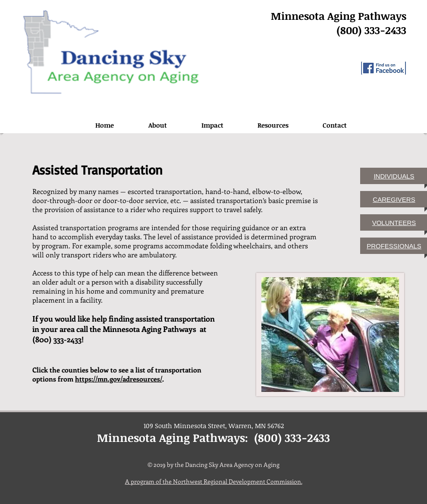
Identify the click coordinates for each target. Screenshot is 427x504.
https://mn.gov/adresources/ (119, 379)
